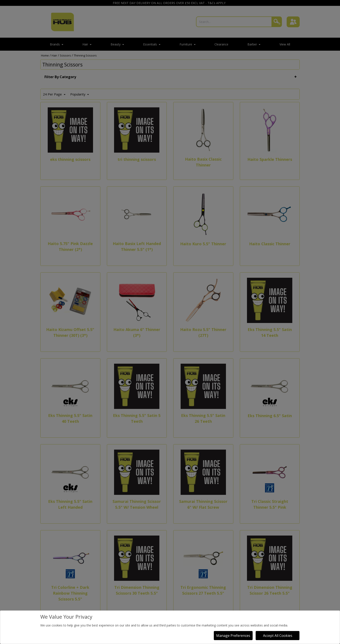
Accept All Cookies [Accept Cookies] (278, 636)
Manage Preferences (233, 636)
